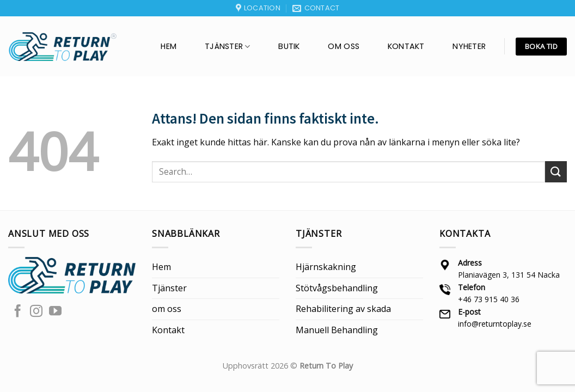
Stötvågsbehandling (337, 288)
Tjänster (228, 46)
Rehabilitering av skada (343, 309)
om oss (344, 46)
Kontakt (406, 46)
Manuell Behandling (337, 330)
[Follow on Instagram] (36, 312)
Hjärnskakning (326, 267)
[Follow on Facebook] (18, 312)
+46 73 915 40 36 (489, 299)
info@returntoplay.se (495, 324)
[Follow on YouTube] (55, 312)
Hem (169, 46)
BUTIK (289, 46)
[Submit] (556, 172)
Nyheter (469, 46)
